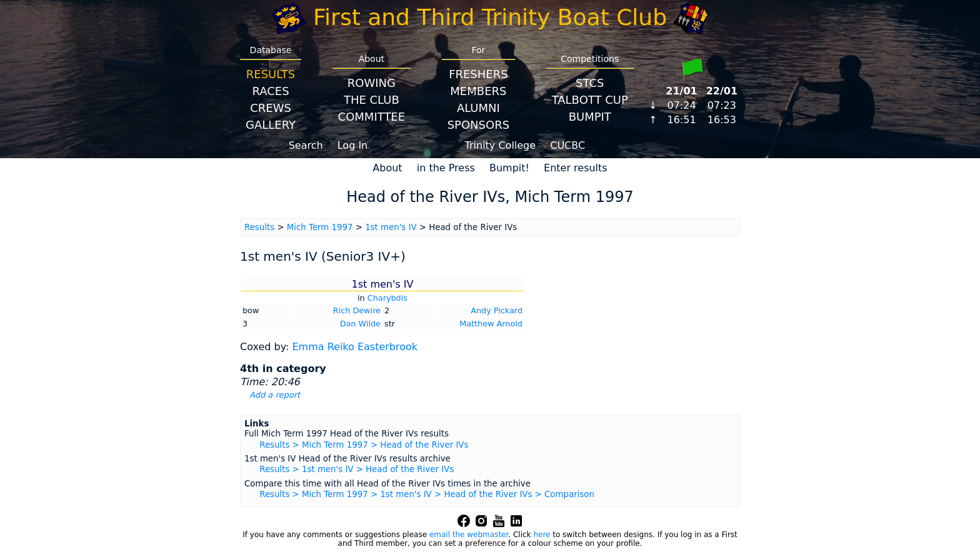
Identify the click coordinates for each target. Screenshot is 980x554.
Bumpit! (509, 168)
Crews (271, 108)
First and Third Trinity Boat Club (490, 17)
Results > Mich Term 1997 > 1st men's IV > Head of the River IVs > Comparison (427, 494)
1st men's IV (391, 227)
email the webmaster (469, 535)
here (542, 535)
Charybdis (387, 298)
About (387, 168)
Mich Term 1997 (320, 227)
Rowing (372, 83)
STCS (590, 83)
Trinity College (501, 145)
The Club (372, 100)
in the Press (446, 168)
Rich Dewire (357, 310)
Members (478, 91)
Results (271, 74)
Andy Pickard (497, 310)
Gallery (271, 125)
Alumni (478, 108)
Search (306, 145)
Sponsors (478, 125)
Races (270, 91)
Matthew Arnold (491, 324)
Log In (353, 145)
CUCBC (567, 145)
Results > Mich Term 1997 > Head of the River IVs (364, 445)
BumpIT (590, 117)
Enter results (576, 168)
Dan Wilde (360, 324)
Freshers (478, 74)
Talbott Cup (590, 100)
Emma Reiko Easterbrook (355, 347)
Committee (372, 117)
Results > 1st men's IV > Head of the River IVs (357, 469)
